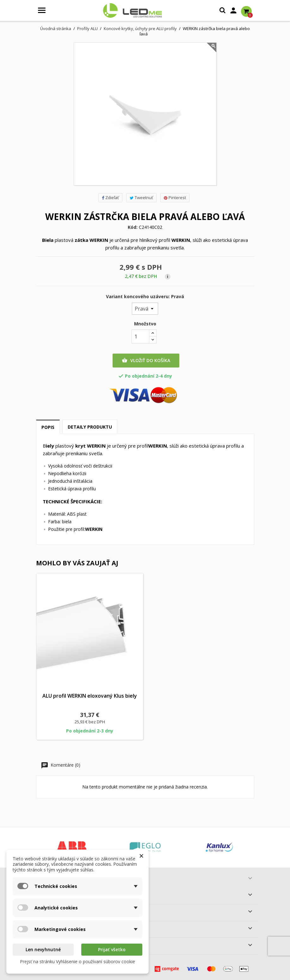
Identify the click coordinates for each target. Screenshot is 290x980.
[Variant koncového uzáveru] (145, 309)
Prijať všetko (112, 949)
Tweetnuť (141, 198)
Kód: (133, 227)
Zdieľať (110, 198)
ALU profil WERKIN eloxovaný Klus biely (90, 696)
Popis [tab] (48, 427)
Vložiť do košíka (146, 361)
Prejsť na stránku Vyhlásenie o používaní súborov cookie (77, 961)
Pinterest (175, 198)
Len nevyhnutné (43, 949)
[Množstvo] (140, 336)
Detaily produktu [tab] (90, 427)
